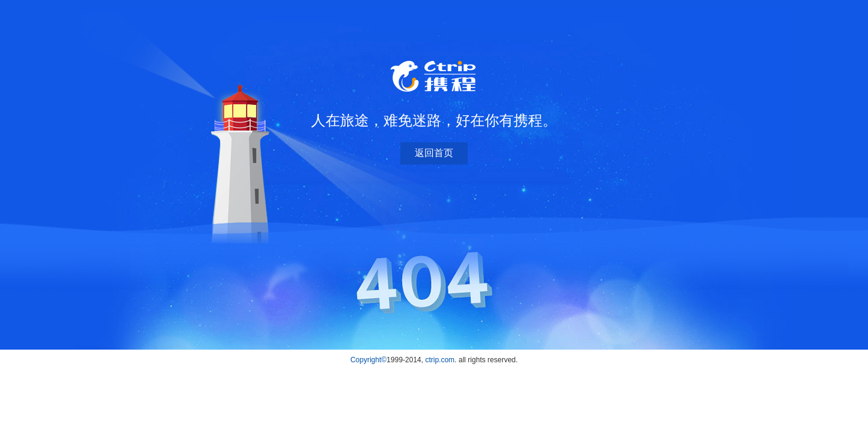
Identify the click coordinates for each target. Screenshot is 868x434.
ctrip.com (440, 360)
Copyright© (368, 360)
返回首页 (434, 153)
